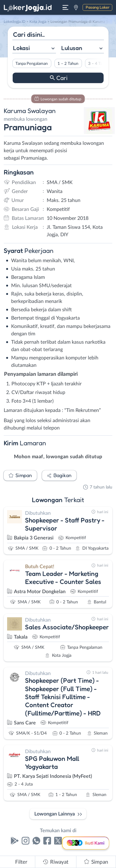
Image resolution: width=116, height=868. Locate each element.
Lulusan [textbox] (72, 48)
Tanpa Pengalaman (32, 64)
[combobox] (34, 49)
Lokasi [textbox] (21, 48)
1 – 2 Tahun (68, 64)
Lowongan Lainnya (55, 814)
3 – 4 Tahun (99, 64)
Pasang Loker (98, 7)
